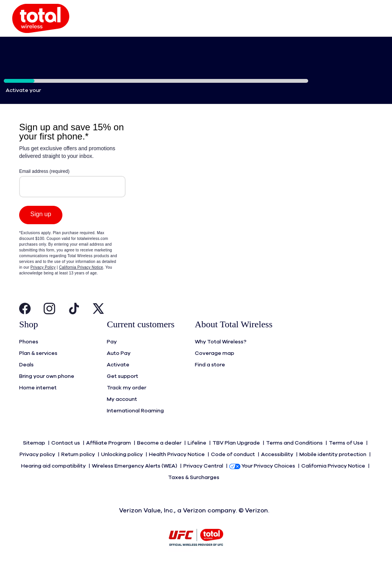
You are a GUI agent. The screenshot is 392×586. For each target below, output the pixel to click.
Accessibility (278, 470)
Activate (118, 380)
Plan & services (38, 369)
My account (122, 415)
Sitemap (35, 458)
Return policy (79, 470)
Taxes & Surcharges (194, 493)
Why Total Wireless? (221, 357)
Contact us (66, 458)
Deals (26, 380)
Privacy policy (38, 470)
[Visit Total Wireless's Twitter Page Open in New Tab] (98, 326)
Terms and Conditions (295, 458)
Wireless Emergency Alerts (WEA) (135, 481)
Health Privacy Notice (177, 470)
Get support (122, 392)
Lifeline (198, 458)
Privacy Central (204, 481)
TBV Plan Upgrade (237, 458)
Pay (112, 357)
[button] (41, 26)
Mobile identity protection (333, 470)
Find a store (210, 380)
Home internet (38, 403)
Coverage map (215, 369)
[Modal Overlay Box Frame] (72, 224)
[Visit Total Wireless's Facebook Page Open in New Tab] (25, 326)
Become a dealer (160, 458)
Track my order (127, 403)
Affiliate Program (109, 458)
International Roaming (135, 426)
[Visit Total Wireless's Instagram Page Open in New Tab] (49, 326)
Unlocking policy (122, 470)
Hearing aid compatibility (54, 481)
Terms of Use (347, 458)
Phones (29, 357)
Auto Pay (119, 369)
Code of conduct (234, 470)
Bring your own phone (47, 392)
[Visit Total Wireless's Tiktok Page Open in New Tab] (74, 326)
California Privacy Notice (334, 481)
